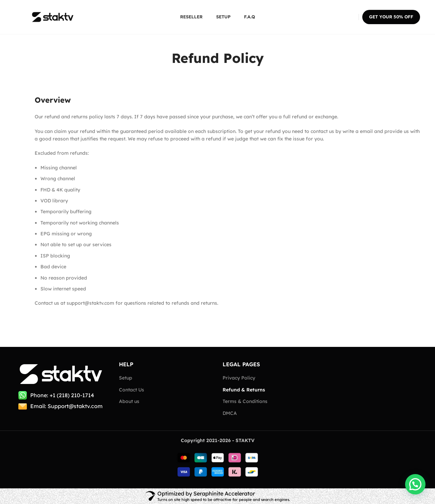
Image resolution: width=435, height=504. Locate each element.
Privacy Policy (239, 378)
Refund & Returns (244, 390)
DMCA (230, 413)
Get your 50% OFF (391, 17)
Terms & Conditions (245, 401)
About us (129, 401)
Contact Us (132, 390)
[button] (415, 484)
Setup (126, 378)
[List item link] (62, 396)
